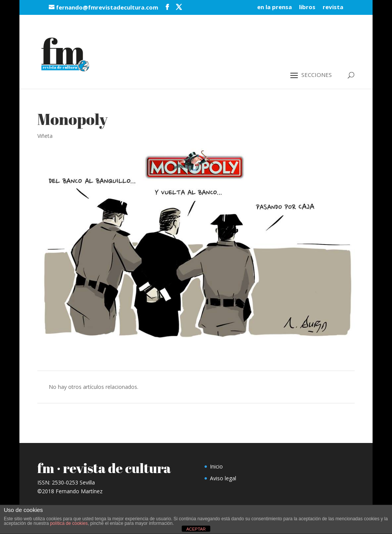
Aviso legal (223, 478)
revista (333, 7)
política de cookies (69, 523)
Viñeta (45, 136)
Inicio (216, 466)
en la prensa (274, 7)
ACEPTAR (196, 529)
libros (307, 7)
